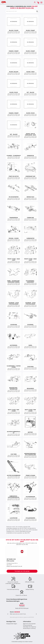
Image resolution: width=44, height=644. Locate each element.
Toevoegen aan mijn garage (22, 571)
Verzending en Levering (29, 628)
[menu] (41, 2)
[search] (37, 11)
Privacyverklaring (28, 625)
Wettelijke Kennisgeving (30, 627)
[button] (22, 552)
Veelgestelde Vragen (12, 624)
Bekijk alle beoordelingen (22, 608)
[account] (35, 2)
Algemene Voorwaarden (29, 624)
